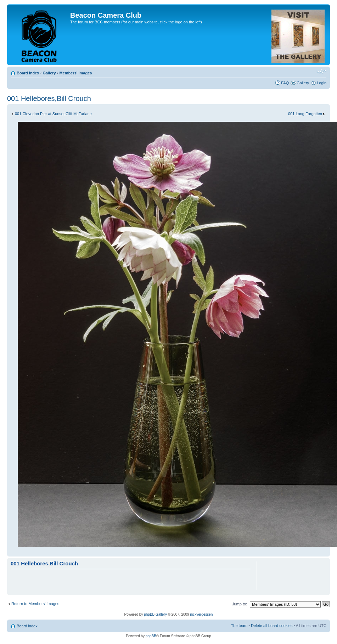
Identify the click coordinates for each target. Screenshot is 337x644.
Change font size (321, 72)
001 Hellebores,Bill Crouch (49, 98)
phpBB (151, 636)
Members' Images (75, 73)
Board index (28, 73)
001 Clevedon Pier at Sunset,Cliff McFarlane (53, 114)
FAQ (285, 83)
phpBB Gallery (155, 614)
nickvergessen (201, 614)
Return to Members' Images (35, 604)
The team (239, 626)
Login (322, 83)
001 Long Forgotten (305, 114)
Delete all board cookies (272, 626)
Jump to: (240, 604)
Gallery (49, 73)
